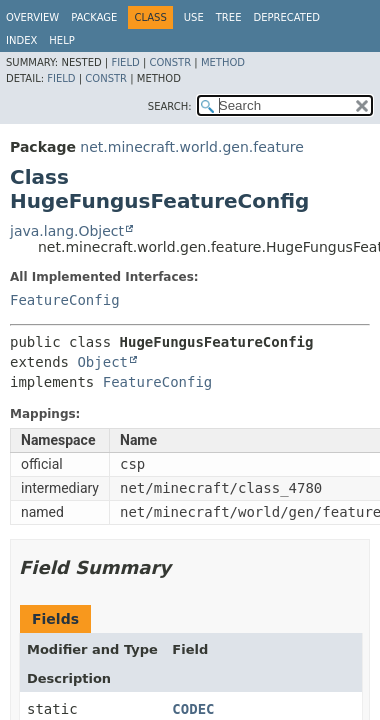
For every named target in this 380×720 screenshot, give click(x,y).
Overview (32, 17)
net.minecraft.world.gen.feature (191, 147)
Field (125, 62)
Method (223, 62)
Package (94, 17)
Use (194, 17)
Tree (229, 17)
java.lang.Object (67, 231)
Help (61, 40)
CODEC (193, 709)
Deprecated (286, 17)
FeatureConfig (65, 300)
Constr (170, 62)
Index (21, 40)
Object (102, 362)
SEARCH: (170, 106)
